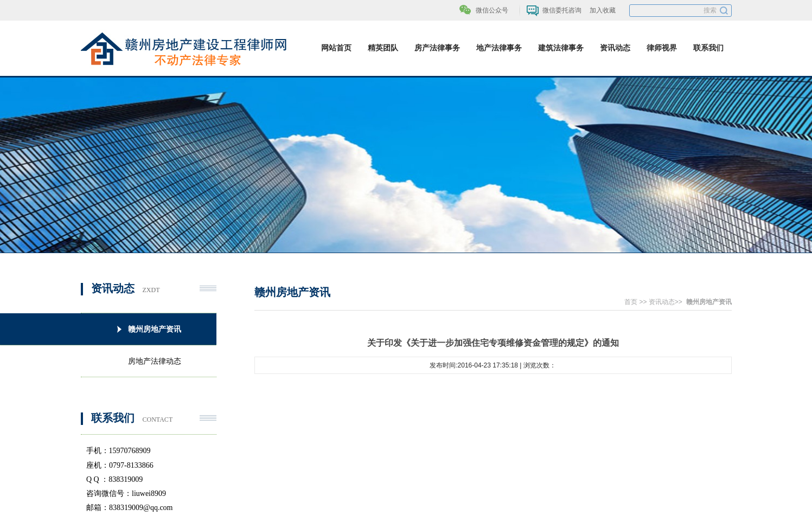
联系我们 (708, 48)
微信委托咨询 (562, 10)
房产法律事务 (437, 48)
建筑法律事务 (561, 48)
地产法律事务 (499, 48)
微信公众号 (492, 10)
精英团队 (383, 48)
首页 (631, 302)
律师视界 (662, 48)
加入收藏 (603, 10)
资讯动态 (615, 48)
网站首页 (336, 48)
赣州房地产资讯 (709, 302)
